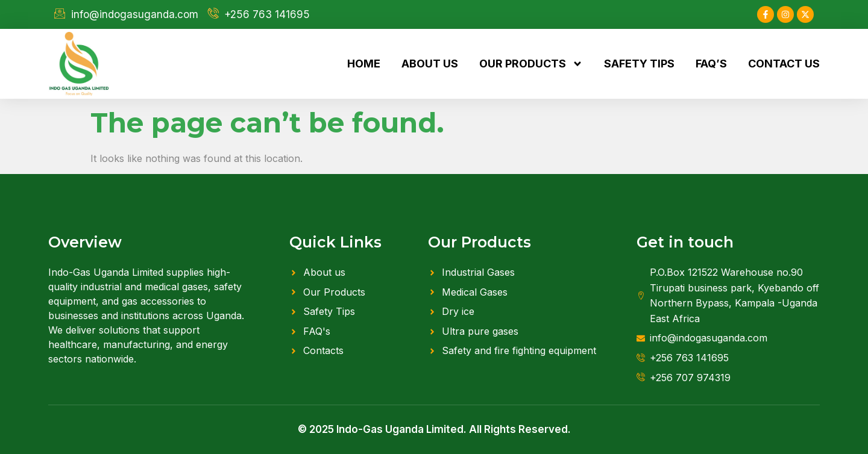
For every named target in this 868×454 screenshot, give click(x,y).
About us (430, 64)
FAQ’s (711, 64)
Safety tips (639, 64)
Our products (531, 64)
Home (364, 64)
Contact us (784, 64)
